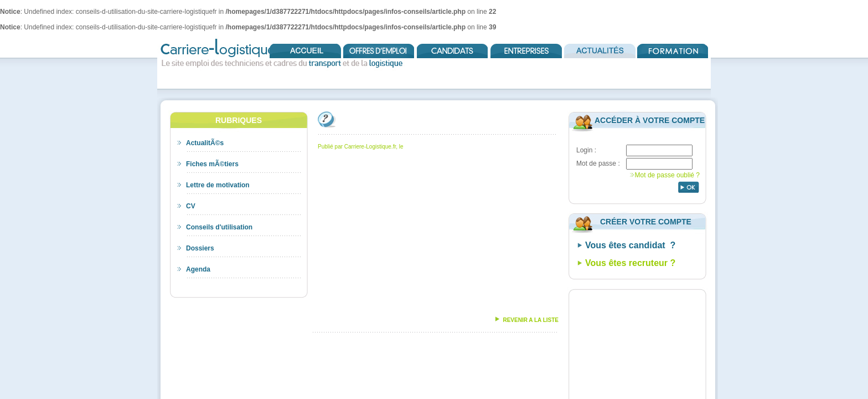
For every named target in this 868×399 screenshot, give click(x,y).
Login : (586, 150)
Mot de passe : (598, 163)
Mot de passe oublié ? (667, 175)
